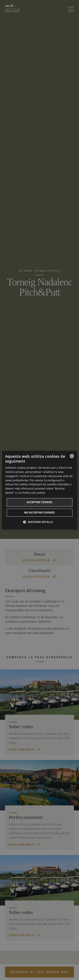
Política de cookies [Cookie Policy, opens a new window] (34, 493)
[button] (39, 522)
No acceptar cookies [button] (39, 513)
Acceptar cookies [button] (39, 502)
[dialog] (39, 490)
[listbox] (72, 456)
